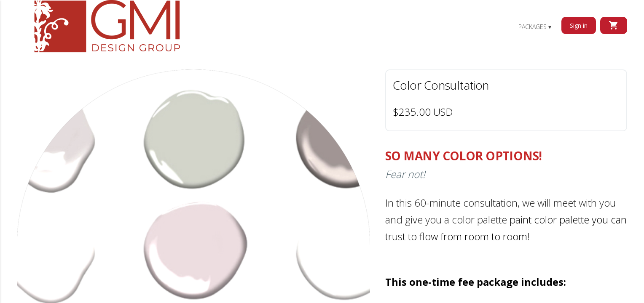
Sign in (579, 25)
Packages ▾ (535, 27)
